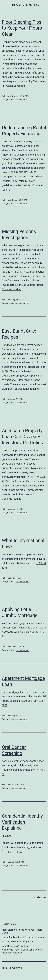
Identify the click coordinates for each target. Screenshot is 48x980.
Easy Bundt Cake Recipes (15, 946)
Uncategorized (23, 100)
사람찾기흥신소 (13, 852)
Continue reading (16, 86)
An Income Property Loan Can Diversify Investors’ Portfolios (22, 437)
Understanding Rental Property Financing (23, 937)
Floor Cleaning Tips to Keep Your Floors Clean (22, 28)
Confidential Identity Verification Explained (22, 822)
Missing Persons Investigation (17, 941)
